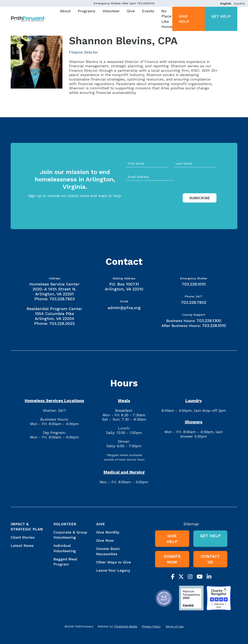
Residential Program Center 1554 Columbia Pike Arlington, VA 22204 (54, 314)
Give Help (184, 19)
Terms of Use (174, 626)
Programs (87, 11)
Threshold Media (126, 626)
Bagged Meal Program (65, 562)
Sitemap (191, 524)
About (65, 11)
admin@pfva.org (124, 308)
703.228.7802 (194, 302)
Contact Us (210, 559)
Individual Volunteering (65, 548)
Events (148, 11)
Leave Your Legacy (113, 570)
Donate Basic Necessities (108, 551)
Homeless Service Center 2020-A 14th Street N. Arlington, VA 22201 (55, 289)
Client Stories (23, 537)
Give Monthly (108, 532)
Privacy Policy (151, 626)
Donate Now (172, 559)
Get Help (221, 16)
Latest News (22, 546)
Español (239, 3)
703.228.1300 (209, 321)
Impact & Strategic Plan (27, 527)
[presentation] (157, 202)
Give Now (105, 540)
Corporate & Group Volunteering (70, 535)
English (226, 3)
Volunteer (111, 11)
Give (131, 11)
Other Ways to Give (114, 562)
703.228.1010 (146, 3)
